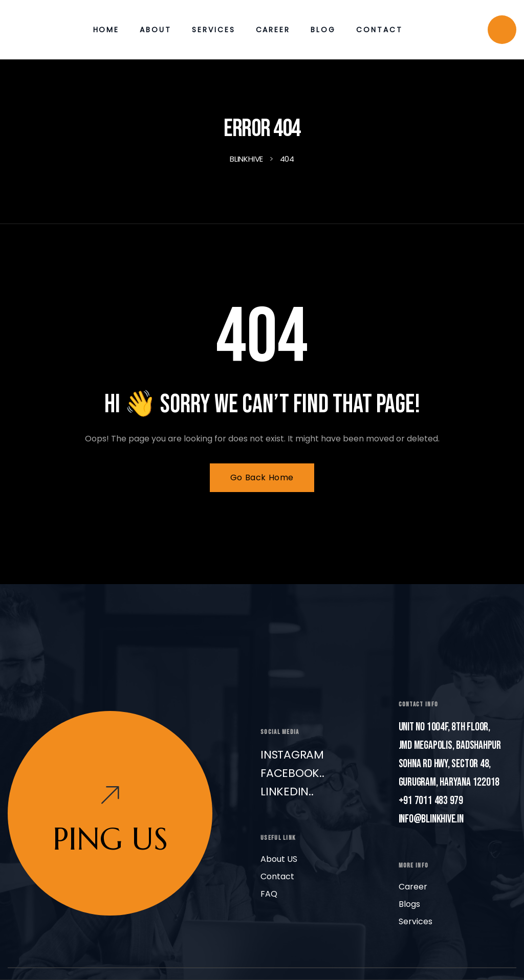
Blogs (409, 904)
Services (416, 921)
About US (279, 859)
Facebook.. (292, 773)
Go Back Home (262, 477)
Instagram (292, 755)
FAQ (269, 894)
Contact (277, 876)
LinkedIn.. (287, 792)
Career (413, 887)
